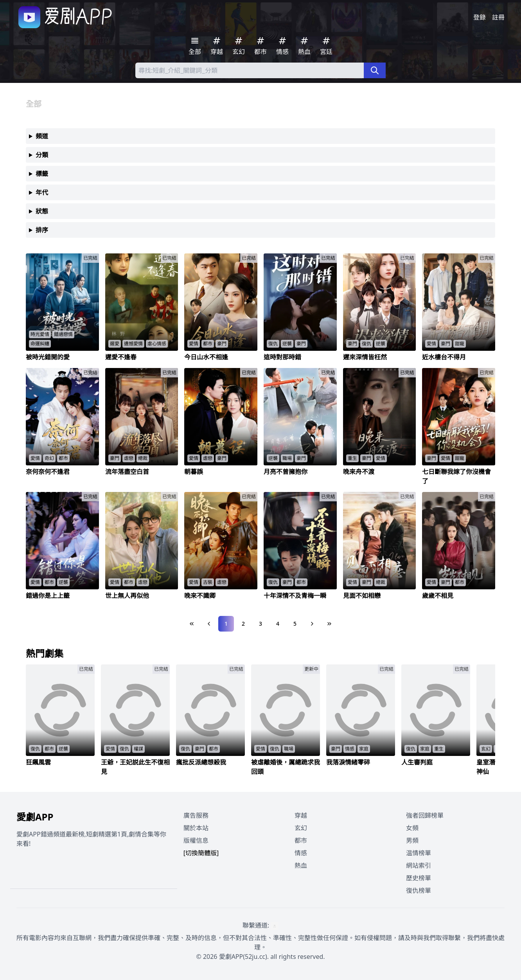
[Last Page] (329, 624)
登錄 (480, 17)
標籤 (42, 174)
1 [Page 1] (226, 624)
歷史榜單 (419, 878)
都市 (301, 840)
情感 (301, 853)
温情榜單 (419, 853)
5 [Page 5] (295, 624)
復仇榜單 (419, 890)
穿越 (301, 815)
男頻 (412, 840)
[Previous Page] (209, 624)
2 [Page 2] (243, 624)
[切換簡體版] (201, 853)
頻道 (42, 136)
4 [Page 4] (278, 624)
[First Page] (192, 624)
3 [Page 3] (260, 624)
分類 (42, 155)
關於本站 (196, 828)
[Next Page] (312, 624)
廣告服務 (196, 815)
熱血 (301, 865)
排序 (42, 230)
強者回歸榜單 (425, 815)
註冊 (498, 17)
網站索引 (419, 865)
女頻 (412, 828)
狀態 (42, 211)
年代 (42, 192)
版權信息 (196, 840)
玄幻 (301, 828)
